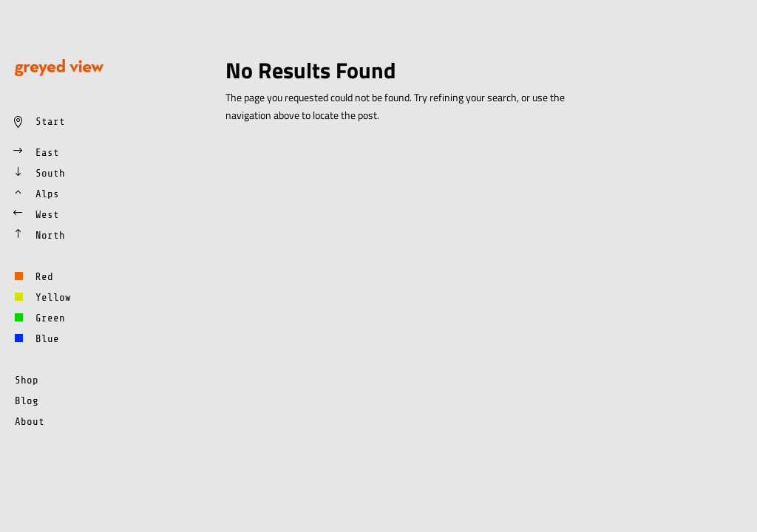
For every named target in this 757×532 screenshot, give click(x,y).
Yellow (53, 297)
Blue (47, 339)
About (30, 422)
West (47, 215)
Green (50, 318)
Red (44, 277)
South (50, 173)
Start (50, 122)
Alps (47, 194)
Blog (27, 401)
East (47, 153)
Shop (27, 380)
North (50, 235)
